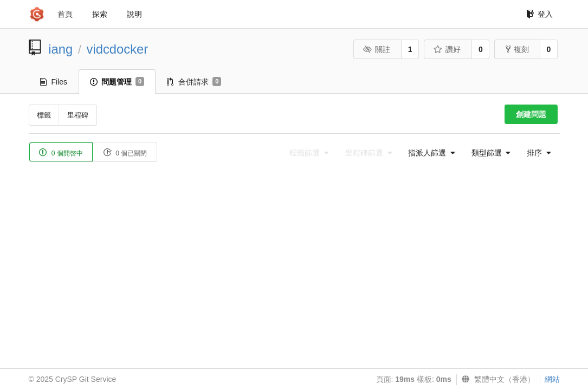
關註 (377, 49)
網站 (552, 379)
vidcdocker (118, 49)
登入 (539, 14)
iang (60, 49)
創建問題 (531, 114)
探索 (100, 14)
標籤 (44, 115)
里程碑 (78, 115)
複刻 (517, 49)
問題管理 (117, 82)
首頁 (65, 14)
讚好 (447, 49)
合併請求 (194, 82)
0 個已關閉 (125, 152)
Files (54, 82)
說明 (134, 14)
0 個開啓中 (61, 152)
